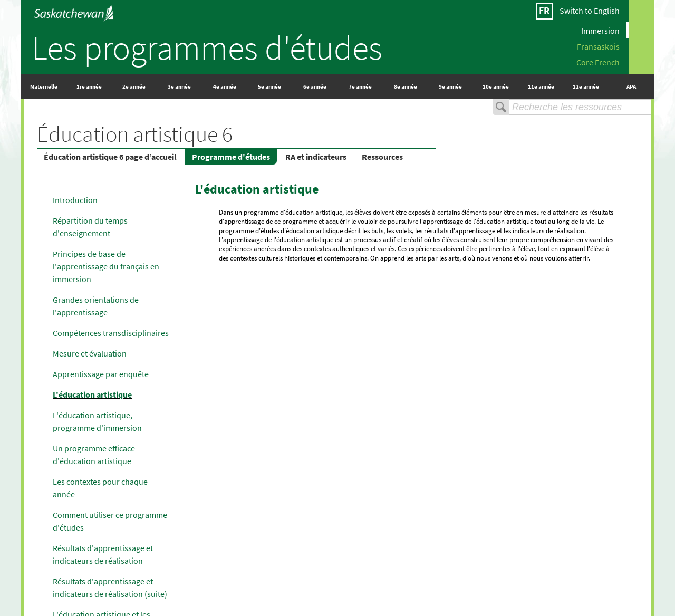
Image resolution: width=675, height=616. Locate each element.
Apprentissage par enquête (101, 374)
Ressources (382, 157)
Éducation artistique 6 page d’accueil (110, 157)
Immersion (600, 30)
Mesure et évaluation (90, 353)
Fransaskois (598, 46)
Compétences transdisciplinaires (111, 333)
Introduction (75, 200)
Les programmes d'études (207, 47)
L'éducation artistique (92, 394)
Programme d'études (231, 157)
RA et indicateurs (316, 157)
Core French (598, 62)
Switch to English (590, 11)
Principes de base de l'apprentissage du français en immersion (106, 266)
